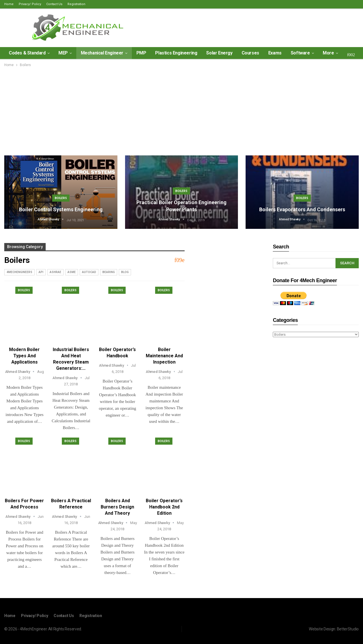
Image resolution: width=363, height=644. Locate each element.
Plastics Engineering (176, 53)
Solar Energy (219, 53)
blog (125, 272)
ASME (72, 272)
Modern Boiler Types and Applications (24, 356)
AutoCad (89, 272)
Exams (275, 53)
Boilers (61, 198)
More (328, 53)
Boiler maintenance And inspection (164, 356)
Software (300, 53)
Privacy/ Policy (30, 4)
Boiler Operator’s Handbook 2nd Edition (164, 507)
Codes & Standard (27, 53)
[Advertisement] (181, 111)
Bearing (109, 272)
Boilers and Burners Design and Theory (117, 507)
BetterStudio (348, 629)
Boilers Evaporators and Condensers (302, 209)
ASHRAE (55, 272)
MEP (63, 53)
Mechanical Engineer (102, 53)
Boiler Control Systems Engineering (61, 209)
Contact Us (54, 4)
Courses (250, 53)
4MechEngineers (19, 272)
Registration (76, 4)
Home (9, 4)
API (41, 272)
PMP (141, 53)
